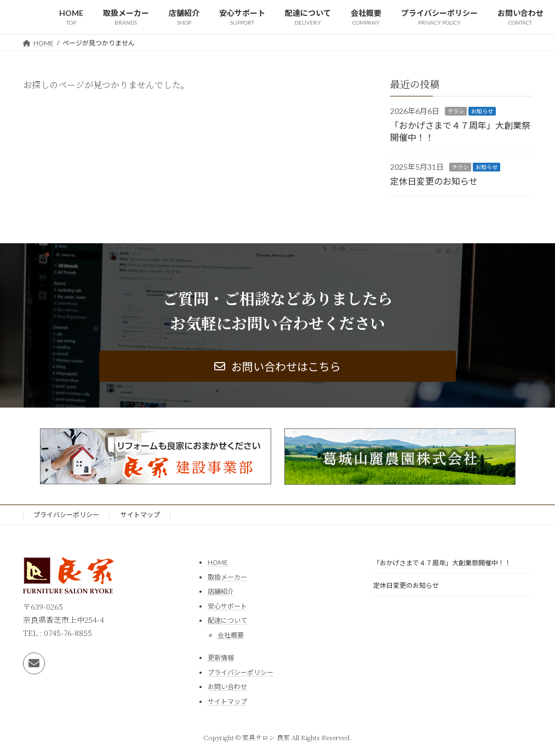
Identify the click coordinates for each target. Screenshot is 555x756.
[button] (277, 366)
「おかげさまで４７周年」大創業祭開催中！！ (442, 563)
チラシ (456, 111)
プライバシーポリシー (66, 515)
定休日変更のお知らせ (434, 181)
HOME (218, 562)
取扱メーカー (227, 577)
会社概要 (231, 635)
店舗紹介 (221, 591)
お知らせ (482, 111)
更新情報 (221, 658)
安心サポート (227, 606)
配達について (227, 621)
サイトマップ (140, 515)
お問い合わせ (227, 687)
